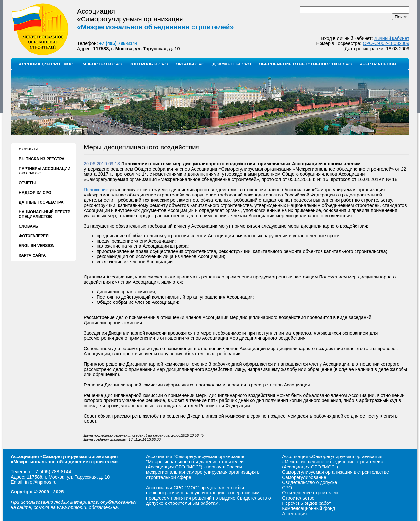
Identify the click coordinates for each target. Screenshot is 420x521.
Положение (96, 190)
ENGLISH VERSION (37, 246)
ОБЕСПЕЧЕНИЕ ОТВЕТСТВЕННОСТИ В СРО (305, 64)
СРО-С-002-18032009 (386, 43)
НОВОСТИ (29, 149)
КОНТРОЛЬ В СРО (148, 64)
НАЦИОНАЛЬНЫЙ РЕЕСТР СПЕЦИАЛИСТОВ (45, 214)
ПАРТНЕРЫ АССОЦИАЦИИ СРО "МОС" (45, 171)
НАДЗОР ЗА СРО (35, 193)
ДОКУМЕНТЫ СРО (232, 64)
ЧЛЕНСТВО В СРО (102, 64)
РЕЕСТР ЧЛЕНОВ (378, 64)
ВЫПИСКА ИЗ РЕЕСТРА (41, 159)
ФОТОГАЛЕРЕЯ (34, 236)
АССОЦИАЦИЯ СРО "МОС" (47, 64)
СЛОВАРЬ (28, 226)
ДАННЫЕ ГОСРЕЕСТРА (41, 202)
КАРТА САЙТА (32, 255)
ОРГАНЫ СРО (190, 64)
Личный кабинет (392, 38)
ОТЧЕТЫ (27, 183)
